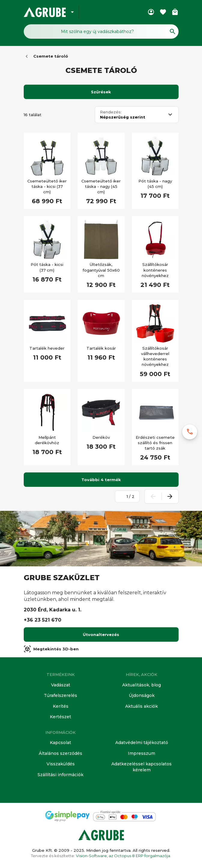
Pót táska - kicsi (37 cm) (47, 267)
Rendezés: (111, 112)
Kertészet (60, 717)
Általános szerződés (60, 753)
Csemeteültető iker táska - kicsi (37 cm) (47, 186)
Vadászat (61, 685)
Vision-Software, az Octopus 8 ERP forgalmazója (123, 856)
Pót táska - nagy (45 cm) (155, 184)
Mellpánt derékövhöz (47, 440)
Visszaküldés (61, 764)
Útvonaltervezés (101, 634)
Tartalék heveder (47, 348)
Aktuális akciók (142, 706)
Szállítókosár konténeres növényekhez (155, 270)
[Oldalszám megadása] (124, 496)
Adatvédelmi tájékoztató (142, 743)
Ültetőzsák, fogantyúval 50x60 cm (101, 270)
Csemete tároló (51, 56)
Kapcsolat (60, 743)
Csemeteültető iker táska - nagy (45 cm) (101, 186)
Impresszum (142, 753)
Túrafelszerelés (60, 695)
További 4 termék (101, 480)
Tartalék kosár (101, 348)
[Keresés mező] (101, 32)
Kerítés (61, 706)
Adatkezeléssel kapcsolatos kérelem (142, 767)
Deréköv (101, 437)
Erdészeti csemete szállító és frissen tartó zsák (155, 443)
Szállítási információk (60, 775)
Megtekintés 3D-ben (51, 649)
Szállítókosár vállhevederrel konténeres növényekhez (155, 356)
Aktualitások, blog (142, 685)
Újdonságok (142, 695)
